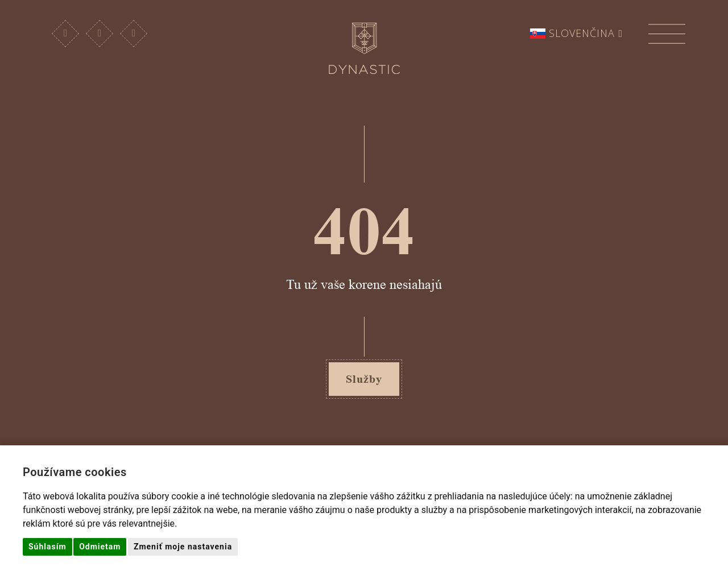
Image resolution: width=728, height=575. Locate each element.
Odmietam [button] (100, 547)
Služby (364, 379)
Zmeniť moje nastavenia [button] (183, 547)
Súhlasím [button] (47, 547)
